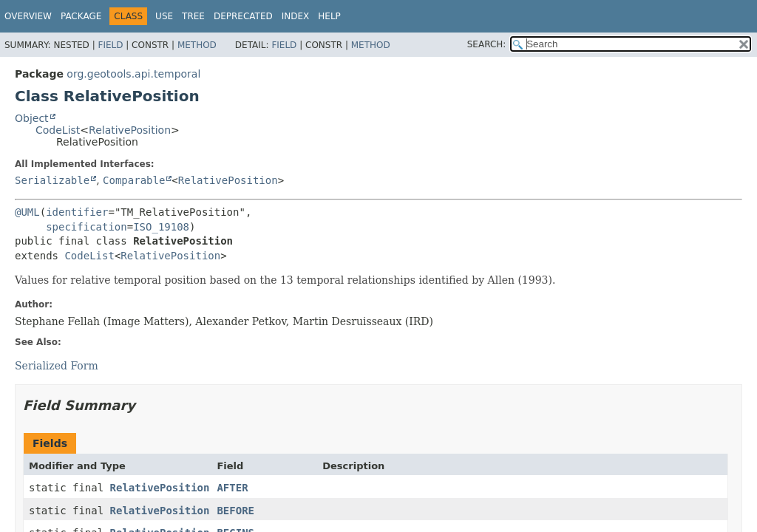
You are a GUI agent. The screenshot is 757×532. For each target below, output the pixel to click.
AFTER (232, 488)
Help (329, 16)
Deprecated (243, 16)
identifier (77, 212)
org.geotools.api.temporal (133, 74)
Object (32, 118)
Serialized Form (57, 366)
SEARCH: (487, 44)
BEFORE (235, 511)
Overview (28, 16)
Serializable (52, 180)
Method (197, 45)
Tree (193, 16)
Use (164, 16)
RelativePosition (130, 130)
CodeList (58, 130)
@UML (27, 212)
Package (81, 16)
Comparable (134, 180)
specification (86, 227)
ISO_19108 (161, 227)
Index (296, 16)
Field (110, 45)
